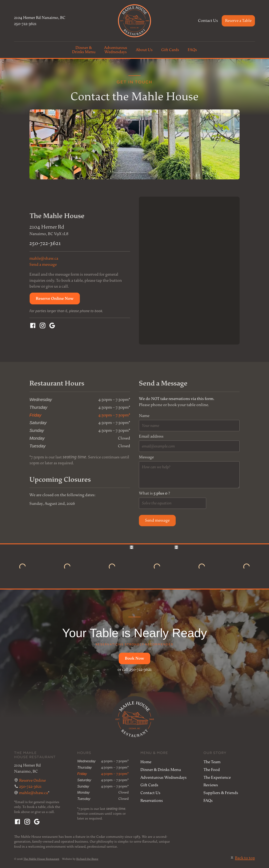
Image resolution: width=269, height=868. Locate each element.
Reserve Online (32, 780)
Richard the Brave (87, 859)
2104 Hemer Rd (40, 18)
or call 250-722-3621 (135, 669)
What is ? (154, 493)
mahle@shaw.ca (44, 258)
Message (146, 457)
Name (144, 416)
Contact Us (208, 21)
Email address (151, 436)
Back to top (245, 858)
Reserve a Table (238, 20)
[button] (55, 299)
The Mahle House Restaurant (41, 859)
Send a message (43, 264)
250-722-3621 (25, 24)
